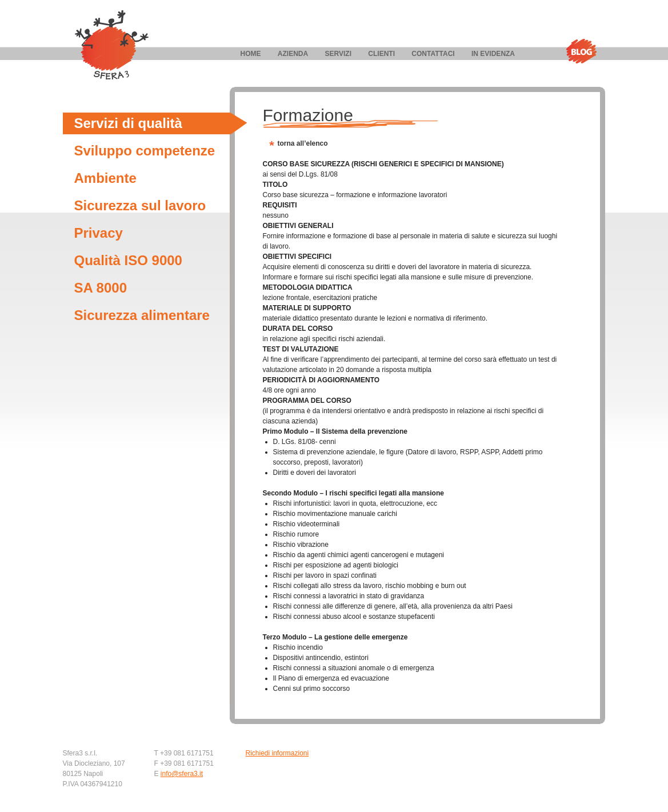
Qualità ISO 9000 (128, 260)
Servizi (338, 54)
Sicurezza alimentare (142, 315)
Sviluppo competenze (145, 151)
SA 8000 (101, 288)
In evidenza (493, 54)
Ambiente (105, 178)
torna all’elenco (303, 143)
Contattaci (433, 54)
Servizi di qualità (128, 123)
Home (251, 54)
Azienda (293, 54)
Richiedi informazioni (277, 753)
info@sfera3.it (182, 774)
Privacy (99, 233)
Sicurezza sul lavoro (140, 205)
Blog (581, 51)
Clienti (381, 54)
